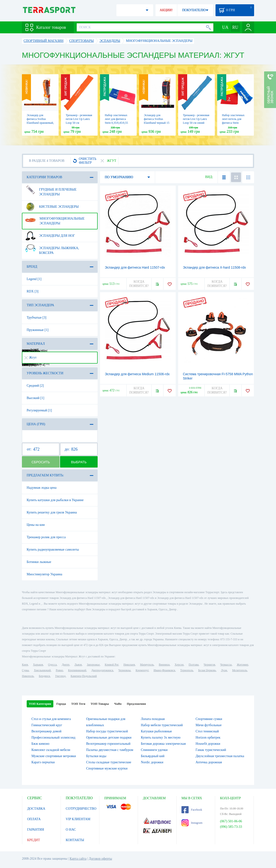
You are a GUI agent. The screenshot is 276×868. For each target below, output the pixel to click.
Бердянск (44, 676)
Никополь (28, 676)
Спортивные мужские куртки (107, 768)
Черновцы (125, 670)
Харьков (38, 665)
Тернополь (187, 670)
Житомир (242, 665)
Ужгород (60, 676)
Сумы (25, 670)
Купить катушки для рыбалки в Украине (55, 500)
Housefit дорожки (208, 744)
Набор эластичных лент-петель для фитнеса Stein (233, 119)
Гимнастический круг (47, 725)
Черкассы (226, 665)
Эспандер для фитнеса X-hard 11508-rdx (214, 267)
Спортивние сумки (209, 719)
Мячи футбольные (208, 725)
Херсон (179, 665)
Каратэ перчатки (43, 762)
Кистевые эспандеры (52, 207)
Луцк (224, 670)
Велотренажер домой (46, 731)
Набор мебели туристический (162, 725)
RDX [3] (33, 291)
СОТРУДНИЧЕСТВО (81, 809)
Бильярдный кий (153, 756)
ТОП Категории (40, 704)
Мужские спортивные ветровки (54, 756)
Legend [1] (34, 279)
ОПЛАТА (34, 819)
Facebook (192, 810)
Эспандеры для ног (50, 236)
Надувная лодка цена (42, 488)
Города (61, 704)
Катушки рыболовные (157, 731)
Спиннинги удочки (154, 750)
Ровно (59, 670)
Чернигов (209, 665)
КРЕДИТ (34, 840)
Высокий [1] (35, 398)
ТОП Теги (78, 704)
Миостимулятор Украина (44, 574)
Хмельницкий (42, 670)
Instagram (192, 823)
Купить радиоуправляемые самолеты (53, 550)
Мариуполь (147, 665)
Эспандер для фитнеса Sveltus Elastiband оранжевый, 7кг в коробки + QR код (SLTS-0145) (40, 123)
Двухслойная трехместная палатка (220, 756)
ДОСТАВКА (36, 809)
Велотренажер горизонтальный (108, 744)
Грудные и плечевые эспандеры (51, 190)
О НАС (71, 830)
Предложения (136, 704)
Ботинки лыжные (39, 562)
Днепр (65, 665)
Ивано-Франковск (164, 670)
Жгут (30, 358)
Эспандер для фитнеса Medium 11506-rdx (137, 374)
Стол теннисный (207, 731)
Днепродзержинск (102, 670)
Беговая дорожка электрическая (163, 744)
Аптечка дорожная (209, 762)
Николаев (129, 665)
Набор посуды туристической (107, 731)
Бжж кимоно (40, 744)
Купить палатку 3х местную (161, 737)
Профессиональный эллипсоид (53, 737)
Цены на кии (36, 525)
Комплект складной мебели (51, 750)
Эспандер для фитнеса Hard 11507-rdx (135, 267)
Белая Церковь (207, 670)
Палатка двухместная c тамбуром (110, 750)
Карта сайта (78, 859)
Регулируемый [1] (39, 410)
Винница (164, 665)
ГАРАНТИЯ (36, 830)
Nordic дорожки (152, 762)
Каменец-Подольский (84, 676)
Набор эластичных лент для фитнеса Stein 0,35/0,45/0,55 (116, 119)
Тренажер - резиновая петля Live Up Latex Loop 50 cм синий (196, 119)
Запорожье (93, 665)
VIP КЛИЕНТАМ (78, 819)
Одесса (52, 665)
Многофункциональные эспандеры (55, 219)
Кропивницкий (77, 670)
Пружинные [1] (38, 330)
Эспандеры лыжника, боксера (52, 249)
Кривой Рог (112, 665)
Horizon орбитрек (208, 737)
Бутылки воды (96, 756)
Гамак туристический (211, 750)
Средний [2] (35, 386)
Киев (25, 665)
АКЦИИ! (166, 10)
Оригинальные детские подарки (109, 737)
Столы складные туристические (109, 762)
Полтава (194, 665)
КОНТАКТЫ (75, 840)
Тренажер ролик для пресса (46, 537)
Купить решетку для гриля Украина (52, 512)
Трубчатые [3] (37, 318)
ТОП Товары (100, 704)
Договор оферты (100, 859)
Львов (78, 665)
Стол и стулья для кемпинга (51, 719)
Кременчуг (142, 670)
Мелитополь (240, 670)
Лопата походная (153, 719)
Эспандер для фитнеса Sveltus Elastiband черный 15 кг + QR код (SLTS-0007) (157, 123)
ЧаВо (118, 704)
